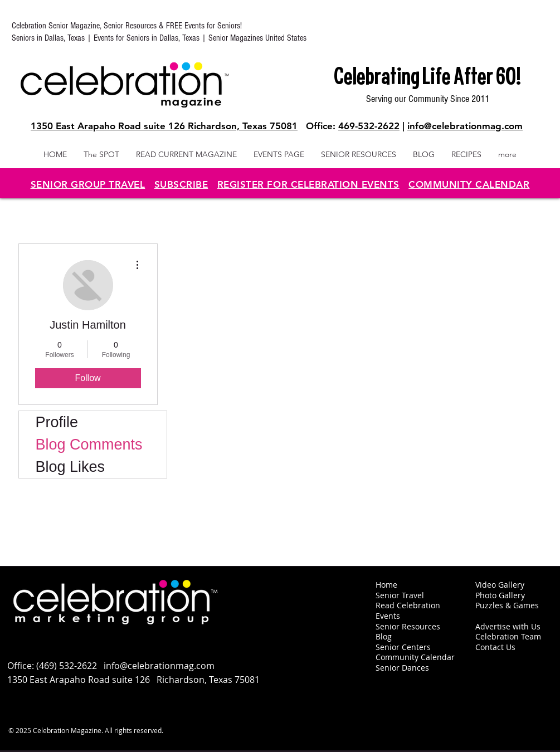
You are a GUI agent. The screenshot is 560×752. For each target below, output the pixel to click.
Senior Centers (404, 647)
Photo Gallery (500, 595)
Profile (57, 422)
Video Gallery (500, 585)
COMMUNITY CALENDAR (469, 184)
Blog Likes (70, 467)
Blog (384, 636)
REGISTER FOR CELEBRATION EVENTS (308, 184)
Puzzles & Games (507, 605)
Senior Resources (408, 626)
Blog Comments (89, 445)
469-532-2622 (369, 126)
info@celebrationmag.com (465, 126)
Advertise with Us (508, 626)
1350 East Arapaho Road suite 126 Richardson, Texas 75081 (164, 126)
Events (388, 616)
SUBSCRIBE (181, 184)
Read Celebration (408, 605)
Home (386, 585)
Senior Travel (400, 595)
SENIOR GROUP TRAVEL (88, 184)
